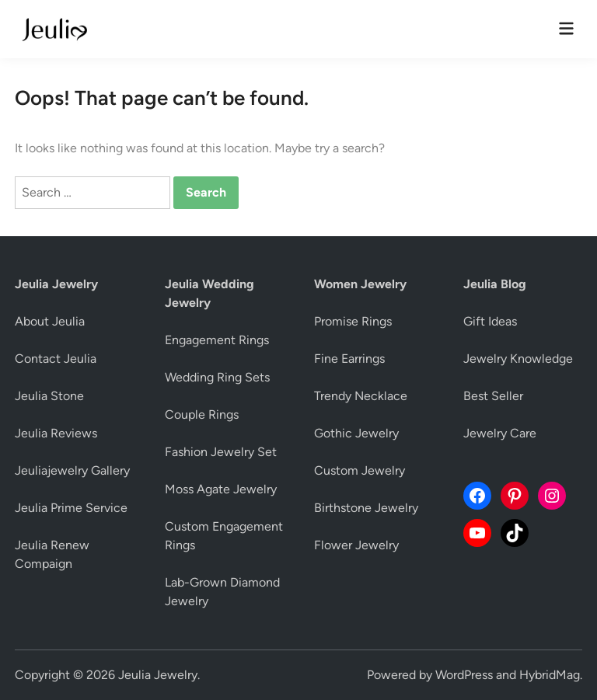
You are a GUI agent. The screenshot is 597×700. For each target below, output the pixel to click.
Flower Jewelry (356, 545)
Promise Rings (353, 321)
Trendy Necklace (361, 396)
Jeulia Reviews (56, 433)
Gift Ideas (490, 321)
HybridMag (550, 675)
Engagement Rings (217, 340)
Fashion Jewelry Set (221, 452)
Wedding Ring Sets (217, 377)
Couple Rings (202, 414)
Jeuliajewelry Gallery (72, 470)
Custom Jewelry (360, 470)
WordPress (464, 675)
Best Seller (493, 396)
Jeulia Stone (49, 396)
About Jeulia (50, 321)
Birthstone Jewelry (366, 508)
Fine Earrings (349, 359)
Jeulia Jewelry (158, 675)
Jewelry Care (500, 433)
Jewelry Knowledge (518, 359)
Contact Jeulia (56, 359)
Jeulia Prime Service (71, 508)
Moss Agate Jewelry (221, 489)
